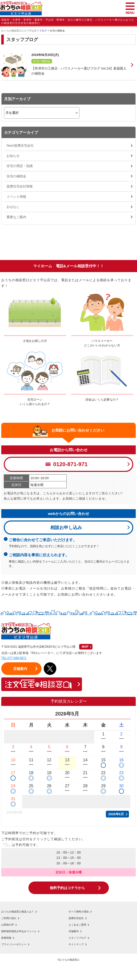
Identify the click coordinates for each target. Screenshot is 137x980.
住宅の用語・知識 (20, 166)
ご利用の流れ (9, 918)
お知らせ (13, 156)
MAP (85, 647)
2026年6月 (116, 814)
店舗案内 (74, 931)
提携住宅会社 (76, 918)
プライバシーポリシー (14, 944)
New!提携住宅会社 (20, 145)
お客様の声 (8, 925)
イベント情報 (16, 197)
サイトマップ (76, 944)
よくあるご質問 (77, 925)
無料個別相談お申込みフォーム (19, 931)
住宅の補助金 (16, 176)
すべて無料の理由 (79, 912)
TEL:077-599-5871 (14, 658)
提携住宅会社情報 (20, 186)
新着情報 (6, 938)
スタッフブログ (77, 938)
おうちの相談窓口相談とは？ (18, 912)
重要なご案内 (16, 217)
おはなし (13, 207)
